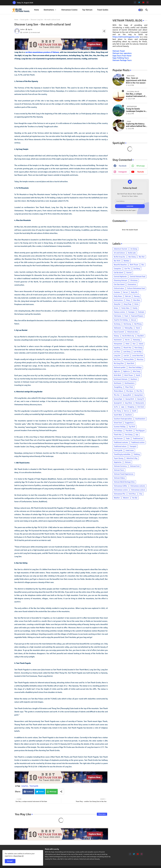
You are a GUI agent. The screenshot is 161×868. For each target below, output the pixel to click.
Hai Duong (127, 324)
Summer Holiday (120, 427)
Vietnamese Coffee (120, 486)
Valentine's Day (132, 458)
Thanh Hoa (118, 435)
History (116, 336)
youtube (141, 172)
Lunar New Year (138, 356)
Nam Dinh (130, 363)
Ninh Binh (117, 375)
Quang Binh (127, 395)
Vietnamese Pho (120, 494)
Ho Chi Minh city (128, 336)
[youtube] (143, 2)
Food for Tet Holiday (121, 320)
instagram (123, 172)
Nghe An (117, 371)
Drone (116, 308)
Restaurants (140, 403)
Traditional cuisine (138, 442)
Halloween (118, 328)
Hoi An (127, 340)
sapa (123, 407)
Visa (141, 494)
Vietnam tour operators (122, 53)
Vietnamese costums (138, 486)
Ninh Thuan (129, 375)
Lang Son (25, 786)
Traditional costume (121, 442)
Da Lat (125, 292)
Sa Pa (116, 407)
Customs (117, 292)
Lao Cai (126, 356)
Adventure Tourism (121, 249)
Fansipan (131, 312)
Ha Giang (117, 324)
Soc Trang (117, 411)
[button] (141, 10)
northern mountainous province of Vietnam (42, 52)
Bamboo (126, 261)
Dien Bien (137, 300)
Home (37, 10)
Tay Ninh (132, 427)
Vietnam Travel (119, 51)
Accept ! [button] (10, 861)
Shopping (131, 407)
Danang (137, 296)
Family (135, 308)
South (134, 411)
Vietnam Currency (120, 466)
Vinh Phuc (132, 494)
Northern (134, 379)
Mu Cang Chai (119, 363)
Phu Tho (139, 391)
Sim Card (141, 407)
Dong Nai (117, 304)
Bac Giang (132, 257)
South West (118, 415)
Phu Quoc (130, 391)
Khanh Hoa (127, 348)
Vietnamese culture (138, 490)
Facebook (30, 792)
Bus (143, 265)
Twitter (41, 792)
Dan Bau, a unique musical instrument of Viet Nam (136, 95)
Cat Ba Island (118, 273)
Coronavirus (132, 284)
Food (126, 316)
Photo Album (118, 391)
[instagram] (148, 2)
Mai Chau (117, 359)
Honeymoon (118, 344)
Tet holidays (118, 431)
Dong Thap (127, 304)
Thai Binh (129, 431)
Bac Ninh (117, 261)
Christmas (134, 280)
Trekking (137, 454)
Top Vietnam (87, 10)
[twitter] (139, 2)
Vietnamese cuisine (69, 10)
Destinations (49, 10)
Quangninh (118, 403)
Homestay (137, 340)
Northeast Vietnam (121, 379)
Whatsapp (53, 792)
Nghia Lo (126, 371)
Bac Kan (142, 257)
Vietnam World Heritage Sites (124, 482)
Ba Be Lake (132, 253)
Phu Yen (117, 395)
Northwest (118, 383)
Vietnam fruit (135, 466)
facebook (123, 166)
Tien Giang (129, 435)
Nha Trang (137, 371)
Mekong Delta (129, 359)
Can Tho (127, 269)
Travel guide (24, 20)
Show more (102, 814)
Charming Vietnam (120, 280)
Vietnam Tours (119, 470)
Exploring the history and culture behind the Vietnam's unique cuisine (136, 125)
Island (141, 344)
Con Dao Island (119, 284)
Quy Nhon (129, 403)
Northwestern (130, 383)
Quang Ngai (118, 399)
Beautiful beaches (120, 265)
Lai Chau (117, 352)
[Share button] (61, 792)
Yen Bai (135, 498)
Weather (117, 498)
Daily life (134, 292)
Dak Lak (128, 296)
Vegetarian (118, 462)
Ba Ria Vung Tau (120, 257)
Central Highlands (120, 277)
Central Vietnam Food (138, 277)
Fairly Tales (125, 308)
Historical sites (133, 332)
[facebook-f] (135, 2)
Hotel (127, 344)
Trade (128, 438)
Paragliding (118, 387)
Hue (134, 344)
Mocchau (140, 359)
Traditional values (120, 446)
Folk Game (118, 316)
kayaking (117, 348)
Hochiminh (118, 340)
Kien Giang (138, 348)
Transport (133, 446)
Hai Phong (138, 324)
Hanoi (138, 328)
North (138, 375)
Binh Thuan (134, 265)
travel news (130, 450)
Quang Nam (139, 395)
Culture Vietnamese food (136, 288)
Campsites (117, 269)
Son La (126, 411)
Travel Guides (103, 10)
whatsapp (141, 166)
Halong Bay (129, 328)
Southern (129, 415)
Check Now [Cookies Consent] (17, 856)
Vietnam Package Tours (122, 60)
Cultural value (119, 288)
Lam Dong (127, 352)
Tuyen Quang (119, 458)
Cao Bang (137, 269)
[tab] (37, 10)
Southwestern (140, 419)
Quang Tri (141, 399)
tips (137, 435)
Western (126, 498)
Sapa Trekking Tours (121, 58)
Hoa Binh (141, 336)
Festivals (141, 312)
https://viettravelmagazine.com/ (126, 37)
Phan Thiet (129, 387)
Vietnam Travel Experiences (124, 474)
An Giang (134, 249)
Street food (118, 423)
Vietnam (128, 462)
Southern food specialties (123, 419)
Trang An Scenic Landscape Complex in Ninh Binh (136, 110)
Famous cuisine (119, 312)
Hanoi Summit (119, 332)
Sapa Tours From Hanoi (122, 56)
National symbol (120, 367)
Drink (136, 304)
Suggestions (129, 423)
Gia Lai (134, 320)
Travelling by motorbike (122, 454)
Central (129, 273)
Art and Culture (119, 253)
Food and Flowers (137, 316)
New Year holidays (135, 367)
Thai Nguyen (140, 431)
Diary (128, 300)
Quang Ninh (130, 399)
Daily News (118, 296)
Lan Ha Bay (138, 352)
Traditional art (138, 438)
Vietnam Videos (119, 478)
